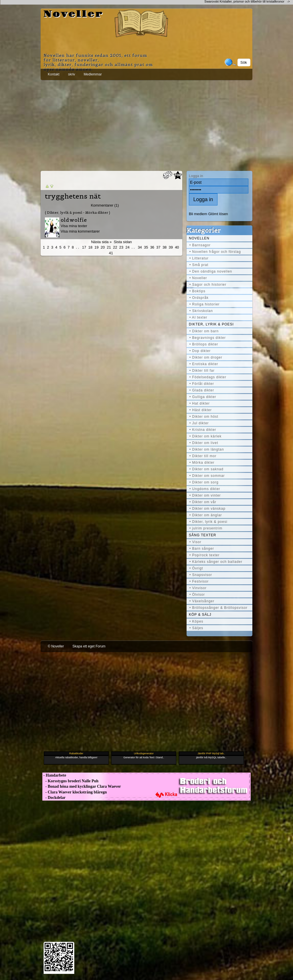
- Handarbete (54, 775)
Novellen (199, 238)
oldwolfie (74, 220)
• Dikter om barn (204, 331)
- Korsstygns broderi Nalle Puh (70, 781)
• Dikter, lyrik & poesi (208, 522)
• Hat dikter (200, 403)
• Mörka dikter (202, 463)
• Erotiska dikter (204, 364)
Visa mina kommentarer (80, 231)
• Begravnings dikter (208, 338)
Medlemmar (93, 74)
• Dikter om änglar (206, 515)
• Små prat (199, 265)
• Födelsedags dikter (208, 377)
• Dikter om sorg (204, 482)
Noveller (73, 14)
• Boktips (197, 291)
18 (90, 247)
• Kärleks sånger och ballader (216, 562)
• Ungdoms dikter (205, 489)
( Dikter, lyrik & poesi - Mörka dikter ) (78, 212)
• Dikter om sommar (207, 476)
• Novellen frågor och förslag (215, 252)
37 (158, 247)
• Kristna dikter (203, 430)
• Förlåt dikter (202, 384)
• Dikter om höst (204, 417)
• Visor (195, 542)
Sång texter (202, 535)
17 (84, 247)
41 (111, 253)
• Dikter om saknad (206, 469)
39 (171, 247)
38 (165, 247)
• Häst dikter (201, 410)
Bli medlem (198, 214)
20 (103, 247)
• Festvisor (199, 581)
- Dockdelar (54, 798)
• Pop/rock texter (204, 555)
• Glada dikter (202, 390)
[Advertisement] (146, 124)
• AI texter (198, 317)
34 (140, 247)
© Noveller (56, 646)
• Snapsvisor (201, 575)
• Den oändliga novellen (211, 271)
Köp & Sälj (200, 615)
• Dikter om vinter (205, 495)
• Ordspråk (199, 298)
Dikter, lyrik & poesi (211, 324)
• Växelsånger (202, 601)
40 (177, 247)
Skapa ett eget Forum (89, 646)
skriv (72, 74)
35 (146, 247)
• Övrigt (196, 568)
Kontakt (54, 74)
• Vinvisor (198, 588)
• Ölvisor (197, 595)
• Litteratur (199, 258)
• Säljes (196, 628)
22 (115, 247)
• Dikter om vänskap (207, 509)
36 (152, 247)
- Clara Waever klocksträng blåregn (75, 792)
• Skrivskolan (201, 311)
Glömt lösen (218, 214)
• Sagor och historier (208, 285)
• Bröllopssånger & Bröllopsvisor (218, 608)
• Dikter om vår (203, 502)
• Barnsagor (200, 245)
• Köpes (196, 621)
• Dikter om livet (204, 443)
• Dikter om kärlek (205, 436)
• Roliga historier (205, 304)
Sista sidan (123, 242)
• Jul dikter (199, 423)
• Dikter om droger (206, 357)
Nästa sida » (101, 242)
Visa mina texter (74, 226)
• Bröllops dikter (204, 344)
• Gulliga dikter (203, 397)
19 (96, 247)
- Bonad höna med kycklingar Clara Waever (82, 786)
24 (127, 247)
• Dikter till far (202, 371)
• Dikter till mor (203, 456)
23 (121, 247)
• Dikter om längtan (207, 449)
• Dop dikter (200, 351)
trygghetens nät (73, 196)
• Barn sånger (202, 549)
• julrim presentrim (206, 528)
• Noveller (198, 278)
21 (109, 247)
